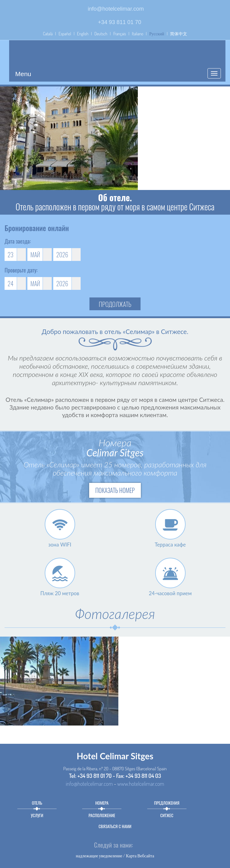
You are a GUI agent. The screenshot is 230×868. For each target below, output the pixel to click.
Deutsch (101, 34)
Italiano (138, 34)
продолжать (115, 304)
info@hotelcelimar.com (116, 9)
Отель (37, 803)
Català (48, 34)
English (83, 34)
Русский (157, 34)
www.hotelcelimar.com (141, 784)
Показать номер (115, 490)
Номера (102, 803)
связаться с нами (115, 826)
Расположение (102, 815)
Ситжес (167, 815)
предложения (167, 803)
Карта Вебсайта (140, 856)
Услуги (37, 815)
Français (120, 34)
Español (65, 34)
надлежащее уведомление (99, 856)
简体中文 (179, 34)
